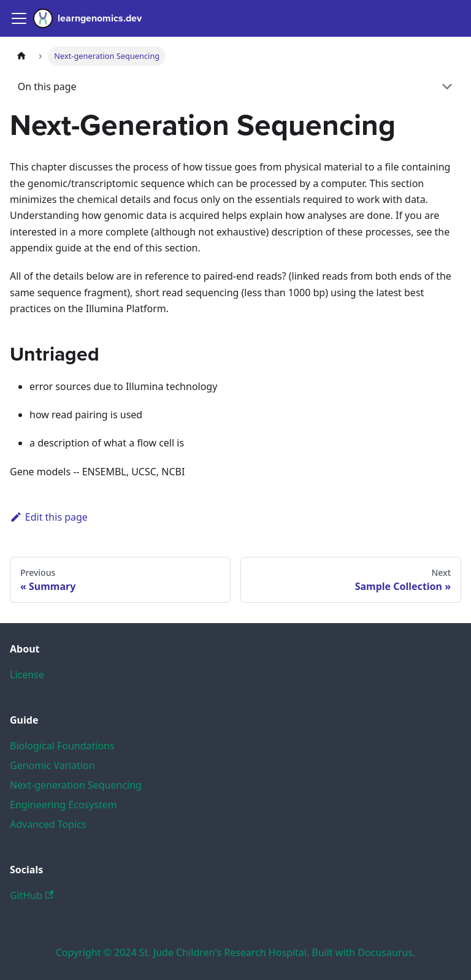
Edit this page (49, 517)
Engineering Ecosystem (63, 805)
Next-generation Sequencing (76, 785)
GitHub (32, 895)
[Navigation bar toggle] (19, 18)
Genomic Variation (52, 765)
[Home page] (21, 56)
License (27, 675)
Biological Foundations (62, 746)
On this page (47, 86)
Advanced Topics (48, 824)
